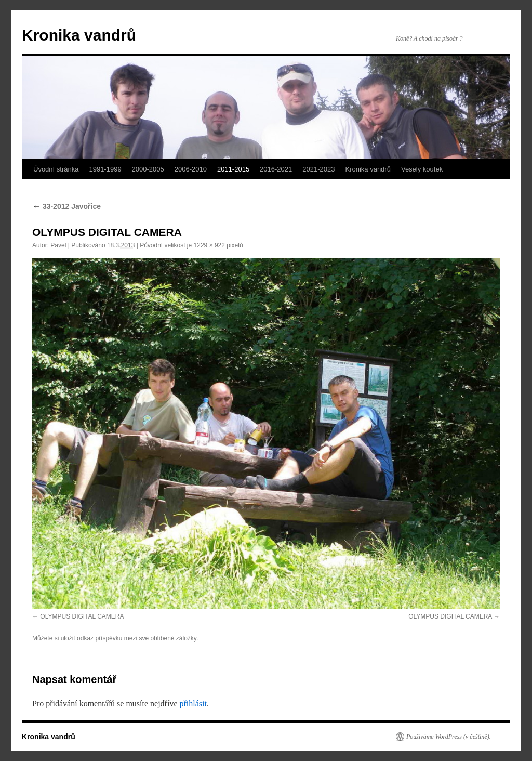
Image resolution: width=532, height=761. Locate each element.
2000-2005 (148, 169)
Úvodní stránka (56, 169)
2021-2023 (318, 169)
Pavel (58, 245)
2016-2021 (276, 169)
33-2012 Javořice (66, 206)
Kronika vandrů (79, 35)
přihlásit (193, 704)
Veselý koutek (422, 169)
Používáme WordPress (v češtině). (449, 737)
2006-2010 (191, 169)
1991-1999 (105, 169)
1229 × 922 (209, 245)
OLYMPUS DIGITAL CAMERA (82, 616)
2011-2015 (233, 169)
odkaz (85, 638)
